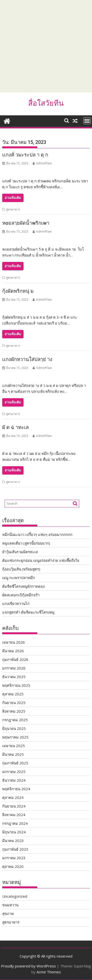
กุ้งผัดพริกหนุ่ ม (18, 291)
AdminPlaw (42, 163)
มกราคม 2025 (14, 772)
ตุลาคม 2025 (13, 694)
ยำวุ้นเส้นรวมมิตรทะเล (20, 552)
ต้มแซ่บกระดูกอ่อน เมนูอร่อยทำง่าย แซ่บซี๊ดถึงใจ (41, 560)
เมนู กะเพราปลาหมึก (19, 578)
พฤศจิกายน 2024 (16, 789)
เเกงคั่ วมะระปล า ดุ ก (25, 155)
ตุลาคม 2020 (13, 866)
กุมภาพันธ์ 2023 (15, 849)
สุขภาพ (8, 913)
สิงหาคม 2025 (14, 711)
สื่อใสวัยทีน (46, 103)
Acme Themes (49, 972)
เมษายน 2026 (13, 642)
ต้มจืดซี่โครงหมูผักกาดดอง (23, 586)
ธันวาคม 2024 (14, 780)
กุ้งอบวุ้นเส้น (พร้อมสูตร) (21, 569)
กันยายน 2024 (14, 806)
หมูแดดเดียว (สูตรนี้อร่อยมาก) (26, 543)
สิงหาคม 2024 (14, 815)
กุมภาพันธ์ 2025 (15, 763)
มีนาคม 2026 (13, 651)
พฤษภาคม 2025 (15, 737)
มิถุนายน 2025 (14, 728)
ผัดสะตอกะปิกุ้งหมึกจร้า (21, 595)
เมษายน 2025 (13, 746)
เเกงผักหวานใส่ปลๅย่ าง (27, 359)
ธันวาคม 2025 (14, 677)
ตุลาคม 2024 (13, 797)
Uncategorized (15, 896)
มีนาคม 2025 (13, 754)
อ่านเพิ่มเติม (13, 198)
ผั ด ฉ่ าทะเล (15, 427)
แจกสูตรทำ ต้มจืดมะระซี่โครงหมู (28, 612)
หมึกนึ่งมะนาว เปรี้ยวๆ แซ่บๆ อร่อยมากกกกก (37, 534)
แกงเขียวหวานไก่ (16, 603)
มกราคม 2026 (14, 668)
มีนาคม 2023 (13, 841)
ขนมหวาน (10, 905)
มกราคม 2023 (14, 858)
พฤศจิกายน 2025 (16, 685)
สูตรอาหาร (13, 209)
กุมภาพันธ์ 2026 (15, 659)
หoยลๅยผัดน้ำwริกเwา (26, 223)
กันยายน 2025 (14, 703)
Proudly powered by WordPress (28, 966)
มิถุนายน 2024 (14, 832)
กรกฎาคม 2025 (15, 720)
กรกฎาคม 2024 (15, 823)
